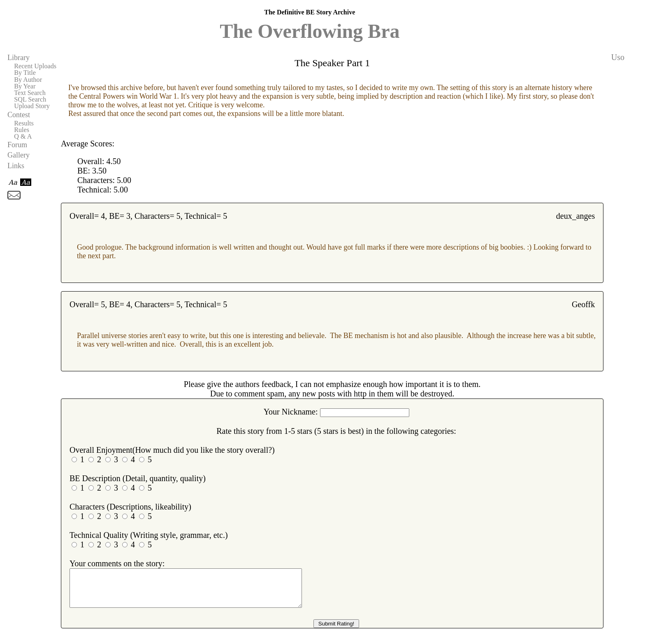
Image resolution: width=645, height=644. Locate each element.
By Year (25, 86)
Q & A (23, 137)
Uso (618, 57)
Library (19, 58)
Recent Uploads (35, 66)
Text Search (30, 93)
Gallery (19, 155)
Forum (17, 145)
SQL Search (30, 100)
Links (16, 166)
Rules (22, 130)
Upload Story (32, 106)
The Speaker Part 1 (332, 63)
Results (24, 123)
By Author (28, 80)
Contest (19, 115)
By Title (25, 73)
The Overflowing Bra (310, 31)
